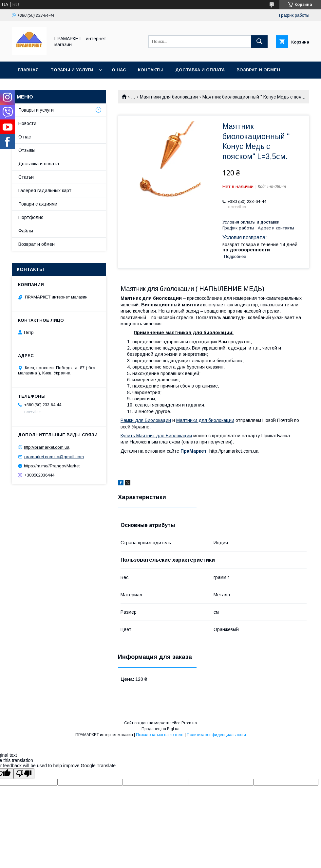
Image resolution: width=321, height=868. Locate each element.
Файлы (26, 231)
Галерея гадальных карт (45, 190)
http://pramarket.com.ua (47, 447)
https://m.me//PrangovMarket (52, 466)
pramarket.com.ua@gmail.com (54, 457)
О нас (119, 70)
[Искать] (259, 42)
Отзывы (27, 150)
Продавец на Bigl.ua (160, 729)
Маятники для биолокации (169, 97)
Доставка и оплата (200, 70)
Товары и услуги (72, 70)
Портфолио (31, 217)
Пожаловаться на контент (160, 735)
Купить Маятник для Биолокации (156, 436)
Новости (27, 123)
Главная (28, 70)
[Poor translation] (24, 774)
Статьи (26, 177)
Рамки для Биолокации (146, 420)
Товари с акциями (38, 204)
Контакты (151, 70)
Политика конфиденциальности (216, 735)
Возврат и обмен (258, 70)
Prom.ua (189, 723)
